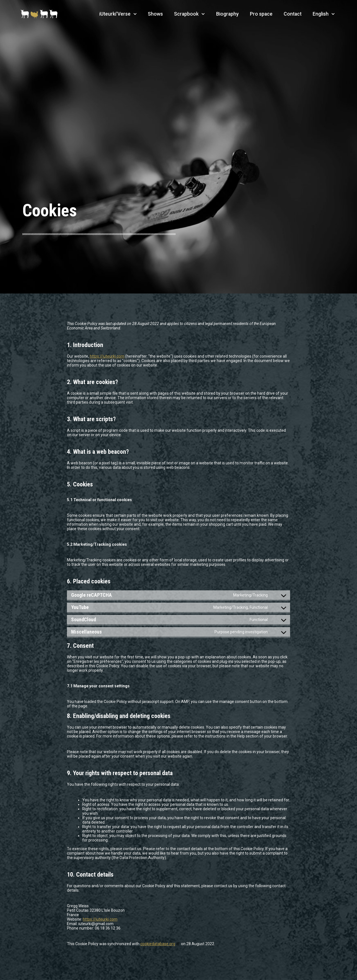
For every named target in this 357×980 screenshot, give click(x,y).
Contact (293, 14)
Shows (155, 14)
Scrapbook (189, 14)
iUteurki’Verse (118, 14)
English (324, 14)
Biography (227, 14)
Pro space (261, 14)
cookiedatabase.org (158, 944)
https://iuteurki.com (107, 356)
